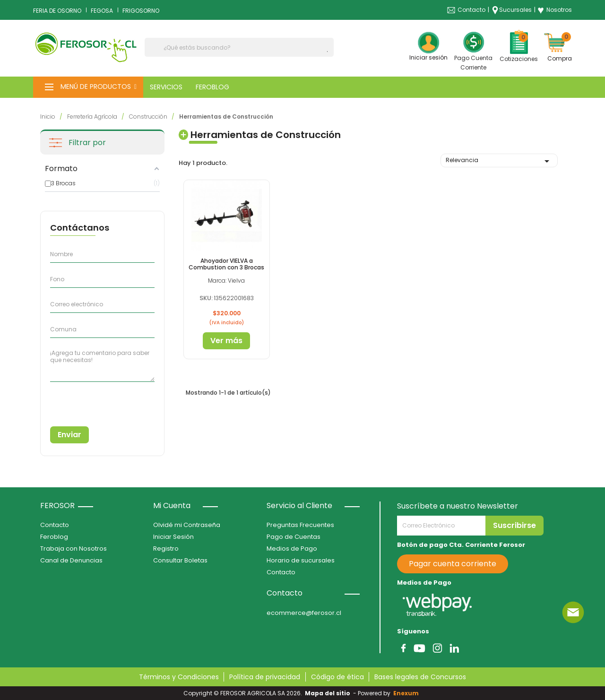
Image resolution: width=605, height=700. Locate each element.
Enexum (407, 693)
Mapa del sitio (328, 693)
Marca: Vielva (226, 281)
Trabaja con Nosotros (73, 549)
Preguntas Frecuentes (300, 525)
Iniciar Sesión (173, 537)
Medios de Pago (292, 549)
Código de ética (337, 677)
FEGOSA (102, 11)
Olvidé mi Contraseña (187, 525)
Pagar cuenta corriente (453, 564)
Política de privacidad (265, 677)
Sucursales (515, 10)
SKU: (206, 298)
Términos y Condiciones (179, 677)
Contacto (471, 10)
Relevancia (499, 161)
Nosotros (555, 10)
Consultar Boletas (180, 560)
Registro (166, 549)
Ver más (226, 341)
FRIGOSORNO (141, 11)
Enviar (69, 435)
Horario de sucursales (301, 560)
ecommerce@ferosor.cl (304, 613)
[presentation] (93, 401)
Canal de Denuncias (71, 560)
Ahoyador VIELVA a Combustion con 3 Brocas (226, 264)
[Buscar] (239, 47)
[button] (88, 87)
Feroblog (54, 537)
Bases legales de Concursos (420, 677)
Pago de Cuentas (294, 537)
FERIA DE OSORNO (57, 11)
